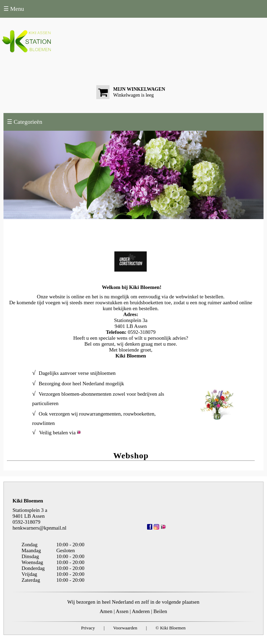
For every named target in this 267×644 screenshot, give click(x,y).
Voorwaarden (125, 628)
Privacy (88, 628)
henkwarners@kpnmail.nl (39, 528)
